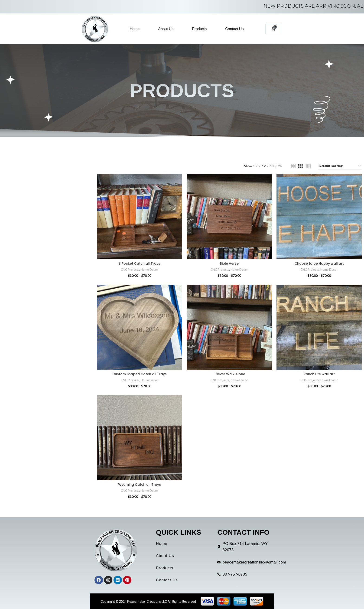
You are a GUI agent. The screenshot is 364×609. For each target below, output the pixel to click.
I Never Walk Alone (229, 374)
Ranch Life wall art (319, 374)
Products (199, 29)
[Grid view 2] (293, 166)
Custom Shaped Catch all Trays (140, 374)
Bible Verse (229, 264)
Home (135, 29)
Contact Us (234, 29)
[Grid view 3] (301, 166)
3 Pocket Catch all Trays (139, 264)
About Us (166, 29)
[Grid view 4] (308, 166)
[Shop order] (340, 166)
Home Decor (149, 270)
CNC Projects (130, 270)
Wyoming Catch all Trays (140, 485)
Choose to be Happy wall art (319, 264)
